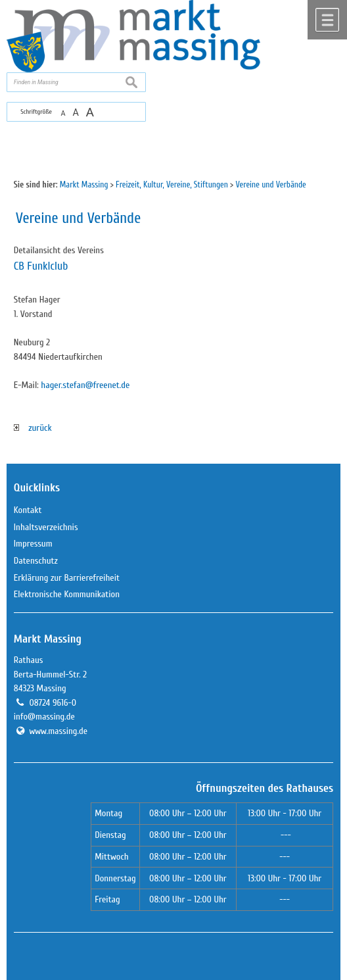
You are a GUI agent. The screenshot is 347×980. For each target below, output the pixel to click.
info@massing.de (44, 717)
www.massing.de (58, 731)
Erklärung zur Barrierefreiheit (67, 578)
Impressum (33, 544)
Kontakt (28, 510)
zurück (33, 428)
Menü (327, 20)
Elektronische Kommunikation (67, 594)
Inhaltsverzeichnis (46, 527)
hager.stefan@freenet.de (85, 385)
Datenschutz (36, 561)
